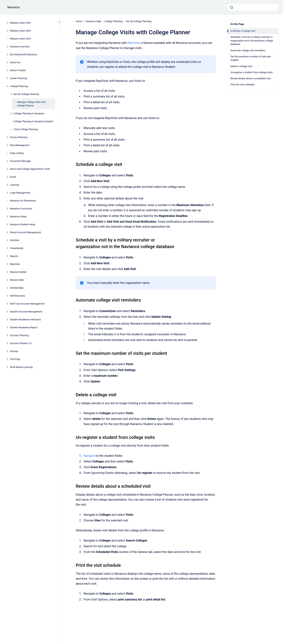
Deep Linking (17, 153)
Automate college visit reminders (248, 50)
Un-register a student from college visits (252, 72)
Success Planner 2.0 (21, 343)
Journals (15, 185)
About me (15, 62)
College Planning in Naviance (29, 113)
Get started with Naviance (24, 54)
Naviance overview (20, 47)
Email (13, 177)
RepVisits (15, 264)
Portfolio (15, 240)
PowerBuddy (17, 248)
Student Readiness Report (24, 327)
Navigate (89, 456)
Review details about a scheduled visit (251, 78)
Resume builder (18, 272)
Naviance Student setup (23, 224)
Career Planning (18, 78)
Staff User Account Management (27, 304)
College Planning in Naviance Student (33, 121)
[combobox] (253, 7)
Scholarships (17, 288)
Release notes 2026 (20, 23)
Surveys (14, 351)
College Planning (19, 86)
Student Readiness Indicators (26, 320)
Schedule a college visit (243, 31)
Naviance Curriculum (21, 209)
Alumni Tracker (18, 70)
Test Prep (15, 359)
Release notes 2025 (20, 31)
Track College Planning (26, 129)
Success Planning (19, 335)
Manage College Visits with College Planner (31, 104)
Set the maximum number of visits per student (251, 58)
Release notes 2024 (20, 39)
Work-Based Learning (21, 367)
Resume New (17, 280)
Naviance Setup (18, 216)
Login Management (20, 193)
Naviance (13, 7)
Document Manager (20, 161)
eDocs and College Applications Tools (30, 169)
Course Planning (19, 137)
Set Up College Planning (26, 94)
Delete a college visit (241, 66)
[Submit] (231, 7)
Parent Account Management (26, 232)
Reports (14, 256)
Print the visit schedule (242, 85)
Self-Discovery (17, 296)
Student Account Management (26, 312)
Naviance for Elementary (23, 201)
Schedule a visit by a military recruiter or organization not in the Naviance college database (252, 41)
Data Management (20, 145)
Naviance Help (93, 21)
